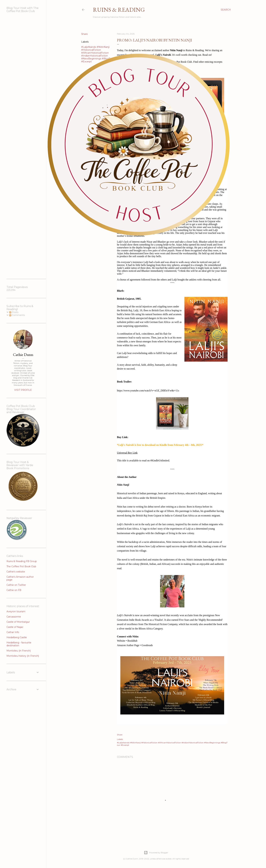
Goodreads (147, 645)
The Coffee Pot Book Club (21, 566)
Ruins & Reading (119, 10)
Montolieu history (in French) (23, 656)
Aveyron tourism (16, 611)
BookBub (132, 641)
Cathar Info (13, 632)
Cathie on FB (14, 590)
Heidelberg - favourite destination (19, 644)
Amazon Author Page (128, 645)
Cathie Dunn (23, 355)
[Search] (226, 10)
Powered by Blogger (156, 853)
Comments (17, 315)
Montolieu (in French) (19, 651)
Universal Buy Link (127, 453)
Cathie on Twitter (16, 585)
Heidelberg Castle (17, 637)
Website (121, 641)
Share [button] (120, 735)
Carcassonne (14, 617)
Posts (14, 312)
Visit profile (23, 390)
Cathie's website (16, 572)
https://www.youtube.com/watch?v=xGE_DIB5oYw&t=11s (148, 391)
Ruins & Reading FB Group (22, 561)
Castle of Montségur (18, 622)
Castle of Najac (15, 627)
